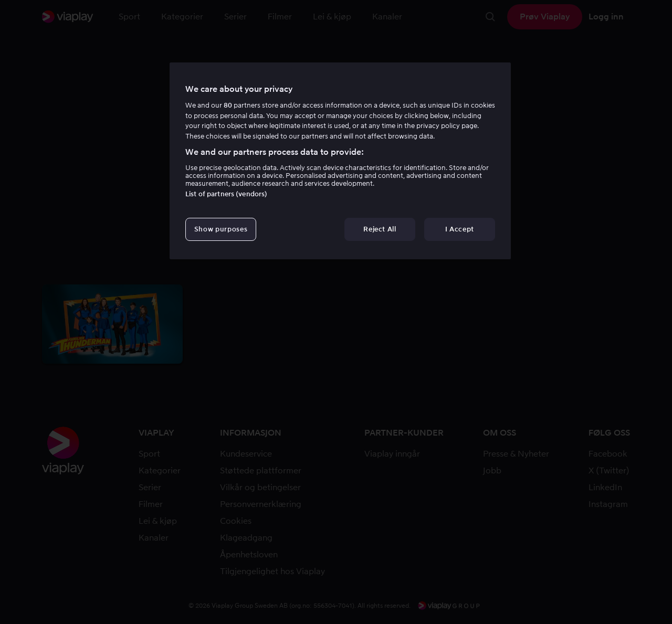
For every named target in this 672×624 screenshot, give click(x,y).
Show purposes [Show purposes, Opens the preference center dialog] (221, 229)
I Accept (460, 229)
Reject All (380, 229)
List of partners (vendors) (226, 194)
